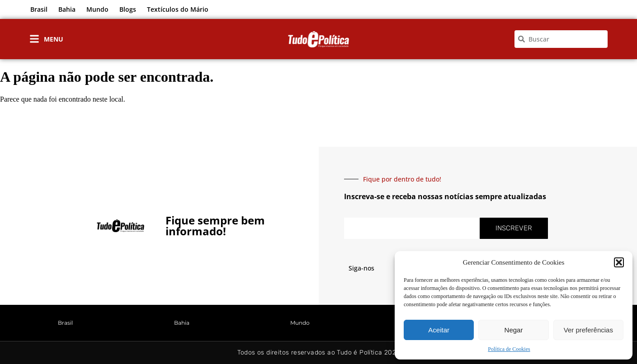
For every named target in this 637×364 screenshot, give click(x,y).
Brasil (39, 9)
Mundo (97, 9)
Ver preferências (588, 330)
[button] (619, 262)
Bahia (67, 9)
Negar (514, 330)
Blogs (128, 9)
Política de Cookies (509, 349)
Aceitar (439, 330)
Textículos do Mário (178, 9)
